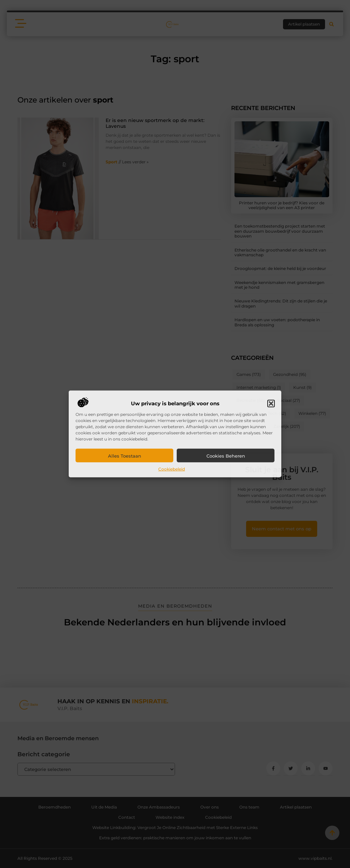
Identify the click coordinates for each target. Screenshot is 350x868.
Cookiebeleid (172, 469)
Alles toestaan (125, 456)
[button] (271, 404)
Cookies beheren (226, 456)
